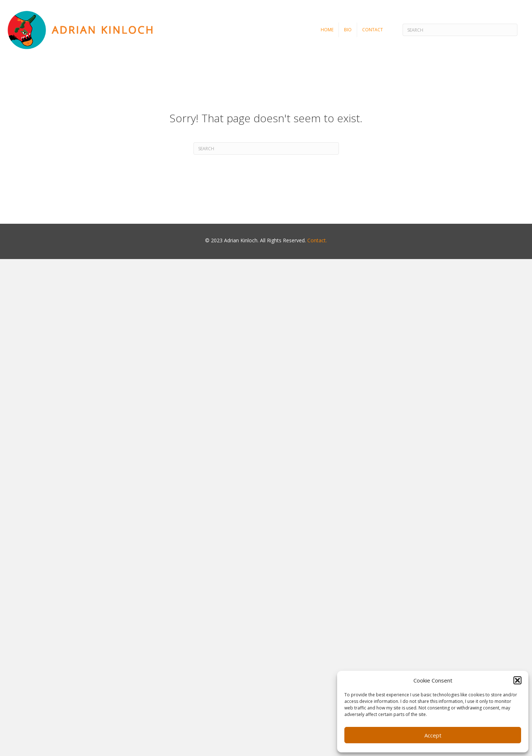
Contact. (317, 240)
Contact (373, 30)
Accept (433, 735)
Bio (348, 30)
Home (327, 30)
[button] (517, 680)
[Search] (460, 30)
